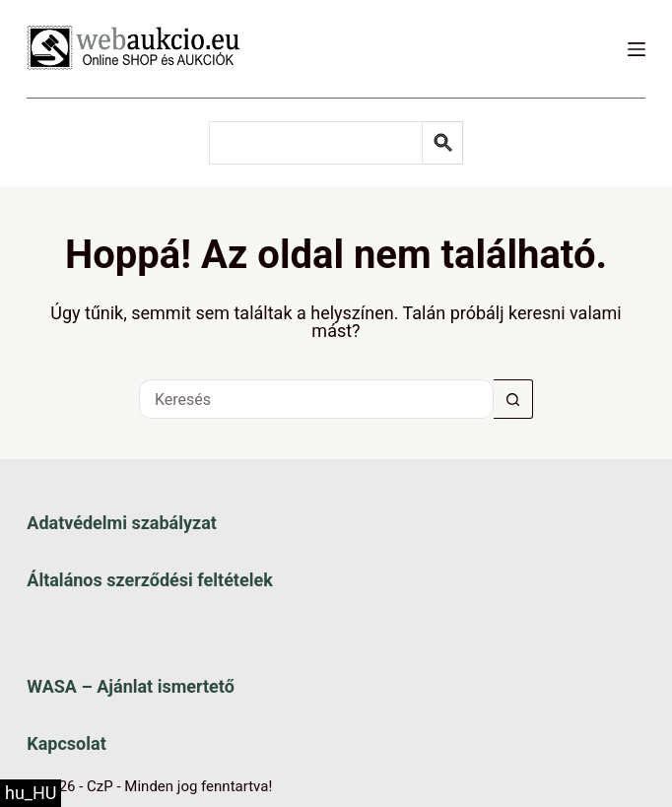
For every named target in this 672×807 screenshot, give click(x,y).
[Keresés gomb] (513, 399)
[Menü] (637, 49)
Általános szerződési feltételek (149, 580)
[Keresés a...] (316, 399)
